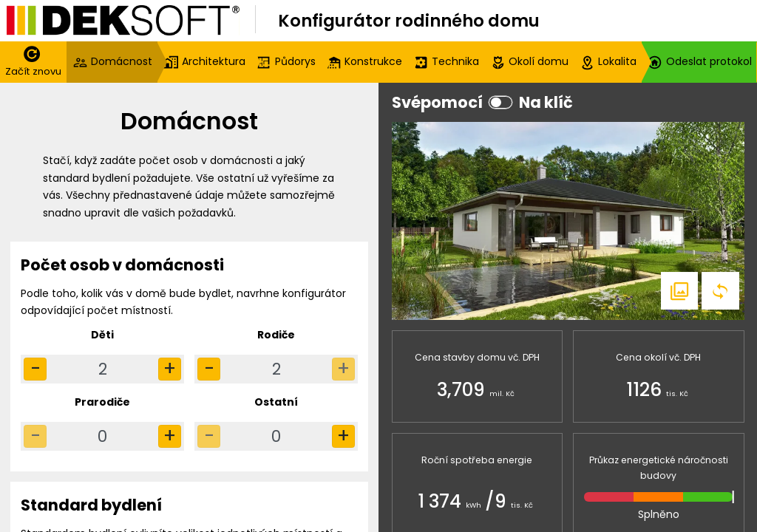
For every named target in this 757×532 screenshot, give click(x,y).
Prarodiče (102, 402)
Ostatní (276, 402)
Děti (102, 335)
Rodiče (276, 335)
